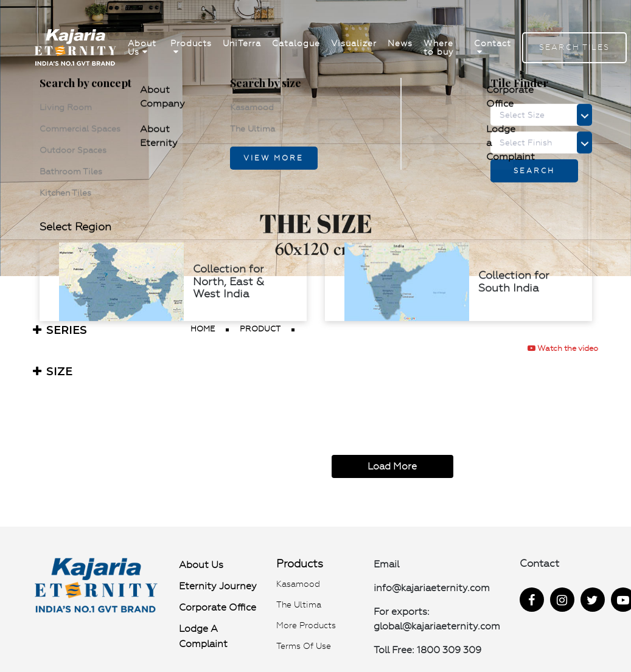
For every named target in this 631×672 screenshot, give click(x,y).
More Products (306, 625)
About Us (142, 48)
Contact (493, 48)
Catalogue (296, 44)
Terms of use (304, 646)
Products (191, 48)
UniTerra (242, 44)
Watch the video (563, 348)
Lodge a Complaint (203, 636)
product (260, 329)
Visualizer (354, 44)
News (400, 44)
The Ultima (299, 604)
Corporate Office (218, 607)
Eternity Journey (218, 586)
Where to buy (439, 48)
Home (203, 329)
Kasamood (298, 584)
